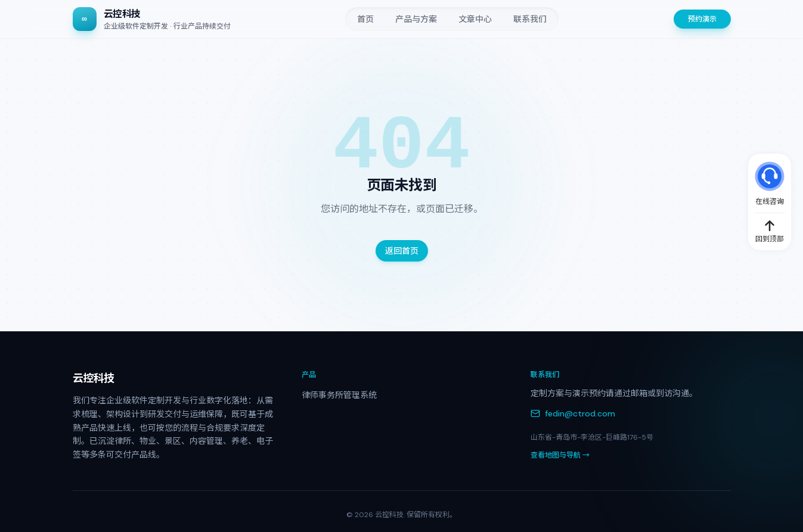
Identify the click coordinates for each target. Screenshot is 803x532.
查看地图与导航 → (560, 455)
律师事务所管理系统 (339, 395)
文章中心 (475, 19)
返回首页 (402, 251)
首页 (365, 19)
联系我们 (530, 19)
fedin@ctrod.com (573, 413)
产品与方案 (416, 19)
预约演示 (702, 19)
